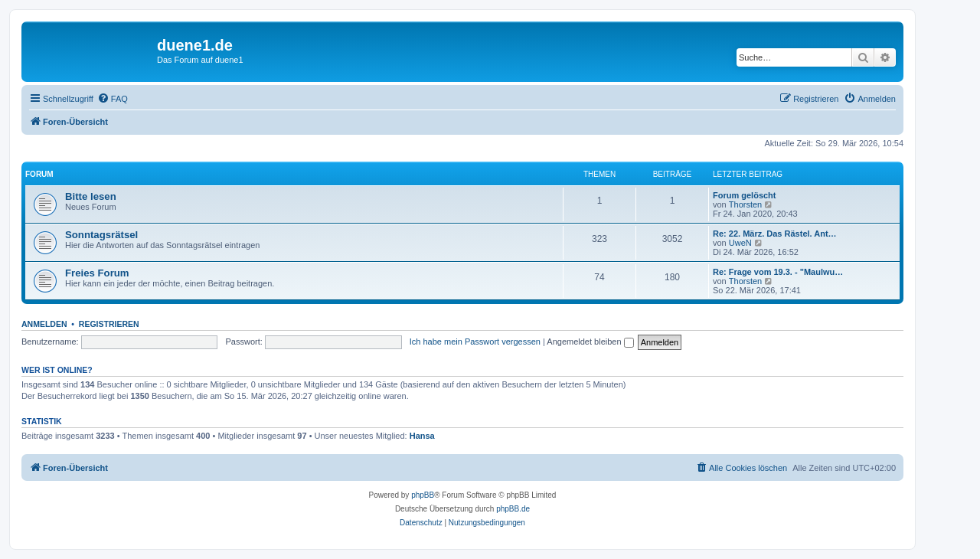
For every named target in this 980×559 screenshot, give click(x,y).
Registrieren (109, 324)
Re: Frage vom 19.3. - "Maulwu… (778, 272)
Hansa (422, 436)
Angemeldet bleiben (590, 342)
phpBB (423, 495)
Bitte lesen (91, 196)
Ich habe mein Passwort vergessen (475, 342)
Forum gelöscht (745, 195)
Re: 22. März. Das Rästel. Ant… (775, 234)
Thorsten (745, 204)
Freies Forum (97, 273)
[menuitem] (113, 99)
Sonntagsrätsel (101, 235)
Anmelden (44, 324)
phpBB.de (513, 509)
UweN (740, 243)
